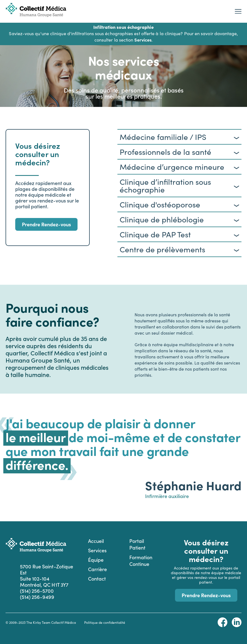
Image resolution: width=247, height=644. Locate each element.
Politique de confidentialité (105, 622)
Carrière (97, 569)
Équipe (96, 560)
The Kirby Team (38, 622)
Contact (97, 578)
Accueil (96, 541)
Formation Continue (141, 560)
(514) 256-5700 (37, 591)
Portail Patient (137, 544)
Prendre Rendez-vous (46, 224)
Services (97, 550)
